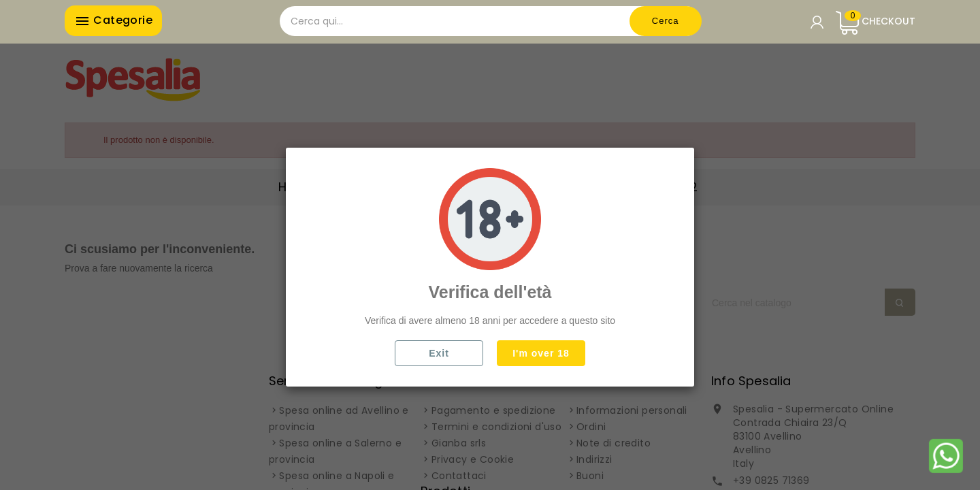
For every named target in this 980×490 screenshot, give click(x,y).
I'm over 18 (541, 353)
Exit (439, 353)
